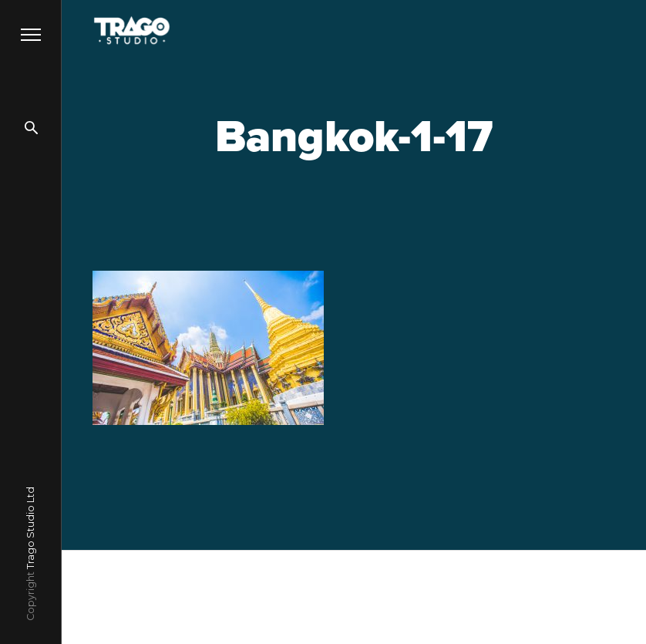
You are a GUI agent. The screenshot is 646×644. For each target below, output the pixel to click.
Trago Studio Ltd (30, 528)
